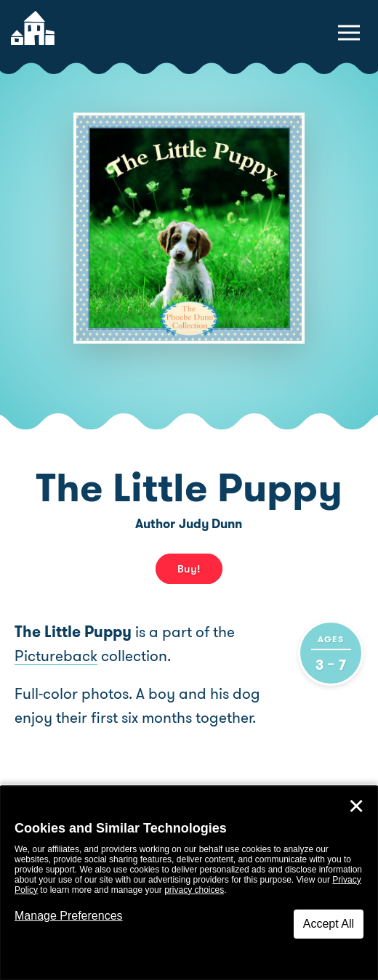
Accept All (329, 924)
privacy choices (194, 890)
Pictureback (56, 656)
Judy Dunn (210, 524)
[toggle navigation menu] (349, 33)
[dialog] (189, 883)
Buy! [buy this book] (189, 569)
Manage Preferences (69, 916)
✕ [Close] (356, 806)
